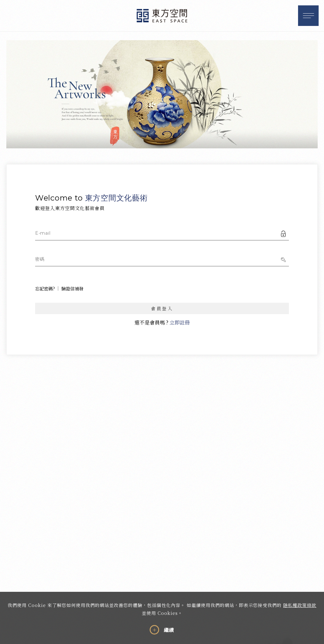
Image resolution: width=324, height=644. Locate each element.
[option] (162, 94)
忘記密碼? (45, 288)
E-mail (43, 233)
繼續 (169, 630)
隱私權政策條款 (300, 605)
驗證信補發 (72, 288)
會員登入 (162, 308)
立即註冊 (180, 322)
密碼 (40, 259)
